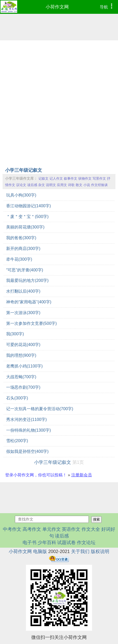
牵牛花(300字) (19, 259)
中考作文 (12, 529)
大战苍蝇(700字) (21, 377)
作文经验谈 (99, 185)
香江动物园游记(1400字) (28, 206)
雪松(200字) (17, 441)
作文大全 (91, 529)
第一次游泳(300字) (23, 313)
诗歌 (71, 185)
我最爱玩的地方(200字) (27, 280)
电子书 (30, 543)
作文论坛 (86, 543)
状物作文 (85, 179)
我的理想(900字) (21, 355)
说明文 (51, 185)
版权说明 (100, 551)
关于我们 (80, 551)
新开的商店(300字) (23, 249)
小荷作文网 (57, 7)
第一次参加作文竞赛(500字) (31, 323)
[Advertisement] (59, 103)
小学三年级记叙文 (24, 170)
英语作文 (71, 529)
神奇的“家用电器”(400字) (29, 302)
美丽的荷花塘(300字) (25, 227)
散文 (79, 185)
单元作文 (52, 529)
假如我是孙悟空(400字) (27, 451)
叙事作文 (71, 179)
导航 (107, 6)
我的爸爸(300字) (21, 238)
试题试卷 (66, 543)
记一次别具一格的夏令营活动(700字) (40, 409)
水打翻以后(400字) (23, 291)
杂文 (42, 185)
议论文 (21, 185)
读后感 (32, 185)
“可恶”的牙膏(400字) (25, 270)
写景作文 (99, 179)
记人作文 (56, 179)
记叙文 (43, 179)
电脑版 (40, 551)
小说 (87, 185)
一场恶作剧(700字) (23, 387)
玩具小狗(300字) (21, 195)
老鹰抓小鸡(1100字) (24, 366)
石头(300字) (17, 398)
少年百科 (47, 543)
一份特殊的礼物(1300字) (28, 430)
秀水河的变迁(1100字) (26, 419)
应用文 (62, 185)
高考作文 (32, 529)
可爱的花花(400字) (23, 345)
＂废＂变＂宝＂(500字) (27, 217)
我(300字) (15, 334)
